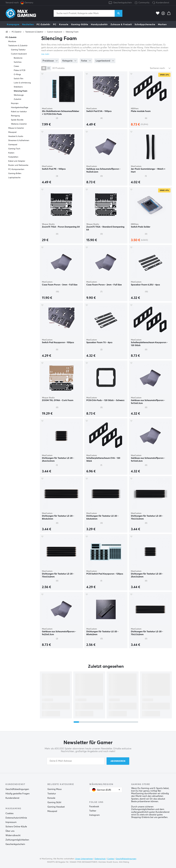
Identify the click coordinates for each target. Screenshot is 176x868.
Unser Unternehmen (84, 859)
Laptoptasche (14, 178)
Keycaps (15, 103)
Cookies (9, 813)
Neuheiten (28, 24)
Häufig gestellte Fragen (18, 794)
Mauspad (12, 132)
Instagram (94, 815)
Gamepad (13, 145)
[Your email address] (76, 761)
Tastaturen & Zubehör (34, 32)
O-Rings (17, 75)
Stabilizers (18, 87)
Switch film (18, 79)
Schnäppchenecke (145, 24)
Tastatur (52, 794)
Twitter (93, 811)
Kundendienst (163, 3)
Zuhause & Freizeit (121, 24)
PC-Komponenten (16, 169)
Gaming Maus (55, 789)
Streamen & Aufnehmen (19, 140)
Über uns (10, 831)
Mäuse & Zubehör (16, 128)
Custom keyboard (55, 32)
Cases (16, 66)
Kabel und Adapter (17, 161)
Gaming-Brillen (15, 173)
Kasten (11, 153)
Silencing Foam (72, 32)
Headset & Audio (16, 136)
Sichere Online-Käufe (16, 827)
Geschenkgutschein (123, 3)
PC (55, 24)
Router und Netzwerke (18, 165)
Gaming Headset (56, 807)
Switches (18, 62)
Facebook (94, 807)
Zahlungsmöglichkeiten (17, 840)
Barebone (18, 58)
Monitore (12, 42)
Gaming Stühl (54, 802)
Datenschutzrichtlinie (16, 818)
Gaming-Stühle (80, 24)
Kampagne (13, 24)
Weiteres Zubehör (19, 124)
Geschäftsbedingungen (17, 789)
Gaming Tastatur (18, 50)
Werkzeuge (19, 95)
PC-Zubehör (43, 24)
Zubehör (18, 99)
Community (142, 3)
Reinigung (15, 116)
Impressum (11, 822)
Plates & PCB (20, 70)
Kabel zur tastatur (19, 112)
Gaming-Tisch (14, 149)
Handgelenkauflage (20, 108)
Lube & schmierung (22, 83)
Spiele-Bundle (17, 120)
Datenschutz (100, 859)
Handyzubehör (99, 24)
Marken (162, 24)
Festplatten (13, 157)
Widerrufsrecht (13, 835)
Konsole (64, 24)
